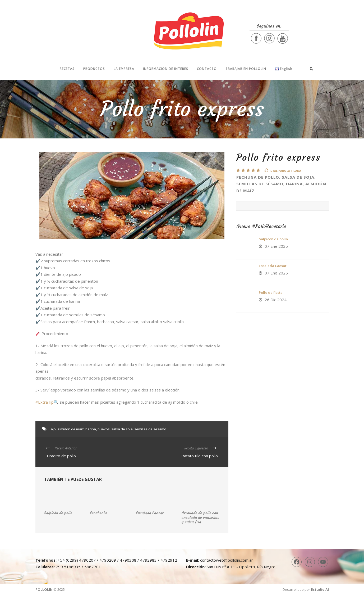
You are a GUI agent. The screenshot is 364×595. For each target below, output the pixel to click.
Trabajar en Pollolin (246, 69)
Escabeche (99, 513)
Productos (94, 69)
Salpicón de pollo (273, 239)
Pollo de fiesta (271, 292)
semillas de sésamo (150, 429)
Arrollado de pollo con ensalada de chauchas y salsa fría (200, 517)
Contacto (207, 69)
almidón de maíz (71, 429)
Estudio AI (320, 589)
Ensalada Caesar (273, 266)
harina (91, 429)
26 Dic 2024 (276, 300)
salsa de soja (122, 429)
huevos (104, 429)
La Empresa (124, 69)
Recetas (67, 69)
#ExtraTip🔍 (47, 402)
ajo (53, 429)
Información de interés (166, 69)
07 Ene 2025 (276, 246)
